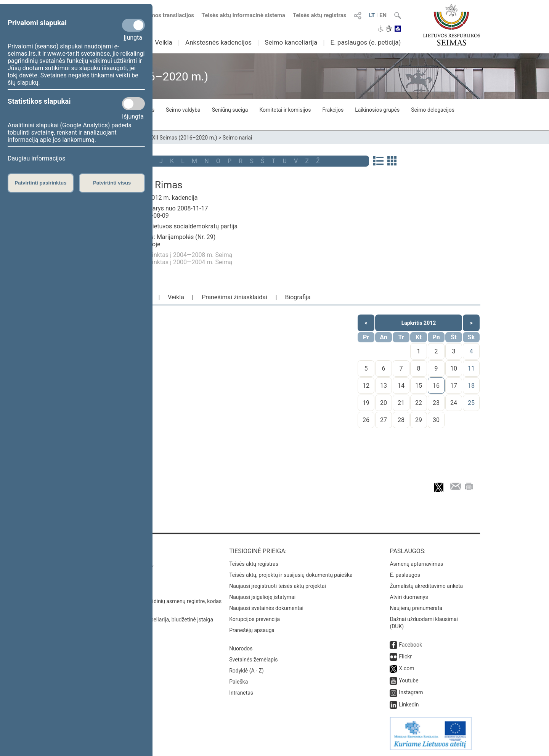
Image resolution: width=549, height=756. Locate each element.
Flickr (405, 656)
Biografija (298, 297)
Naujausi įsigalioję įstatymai (262, 597)
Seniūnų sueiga (230, 110)
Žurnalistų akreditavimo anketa (426, 586)
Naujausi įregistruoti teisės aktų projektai (278, 586)
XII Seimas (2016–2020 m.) (185, 138)
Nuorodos (241, 648)
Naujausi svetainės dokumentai (266, 608)
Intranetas (241, 693)
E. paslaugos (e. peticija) (365, 42)
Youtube (409, 681)
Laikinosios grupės (377, 110)
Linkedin (409, 705)
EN (383, 15)
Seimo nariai (237, 138)
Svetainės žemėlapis (253, 660)
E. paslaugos (405, 575)
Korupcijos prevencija (254, 619)
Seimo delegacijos (433, 110)
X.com (406, 668)
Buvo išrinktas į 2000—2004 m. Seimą (181, 262)
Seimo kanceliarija (291, 42)
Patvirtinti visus (112, 183)
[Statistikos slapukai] (133, 104)
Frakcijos (333, 110)
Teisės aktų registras (320, 15)
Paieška (238, 682)
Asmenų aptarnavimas (416, 564)
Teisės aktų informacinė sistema (244, 15)
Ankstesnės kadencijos (218, 42)
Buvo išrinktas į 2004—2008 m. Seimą (181, 255)
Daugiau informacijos (36, 158)
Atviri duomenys (409, 597)
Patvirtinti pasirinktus (40, 183)
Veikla (164, 42)
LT (372, 15)
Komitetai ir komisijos (285, 110)
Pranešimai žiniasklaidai (234, 297)
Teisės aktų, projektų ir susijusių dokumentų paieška (291, 575)
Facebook (410, 645)
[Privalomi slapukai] (133, 25)
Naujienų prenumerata (416, 608)
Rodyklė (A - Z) (246, 671)
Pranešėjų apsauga (252, 630)
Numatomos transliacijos (157, 15)
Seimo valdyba (183, 110)
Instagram (411, 692)
